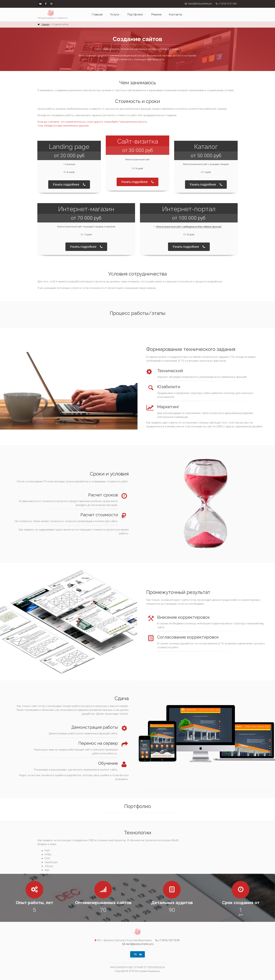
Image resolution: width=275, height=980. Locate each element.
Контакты (175, 14)
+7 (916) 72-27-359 (227, 4)
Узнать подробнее (69, 185)
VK (138, 954)
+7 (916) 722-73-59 (167, 940)
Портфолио (135, 14)
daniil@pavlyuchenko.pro (137, 944)
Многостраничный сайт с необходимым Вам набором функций (189, 227)
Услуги (115, 14)
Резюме (156, 14)
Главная (97, 14)
